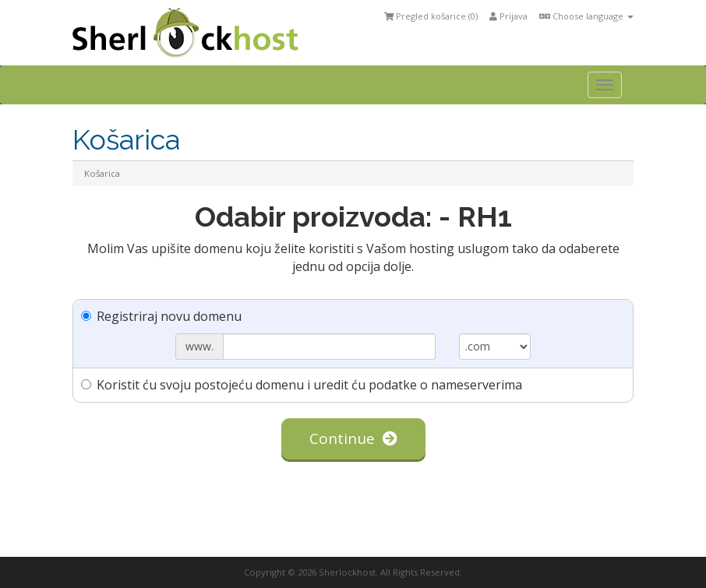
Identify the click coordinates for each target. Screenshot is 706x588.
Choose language (586, 16)
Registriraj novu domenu (161, 316)
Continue (353, 438)
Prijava (508, 16)
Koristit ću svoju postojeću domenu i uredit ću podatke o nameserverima (302, 385)
